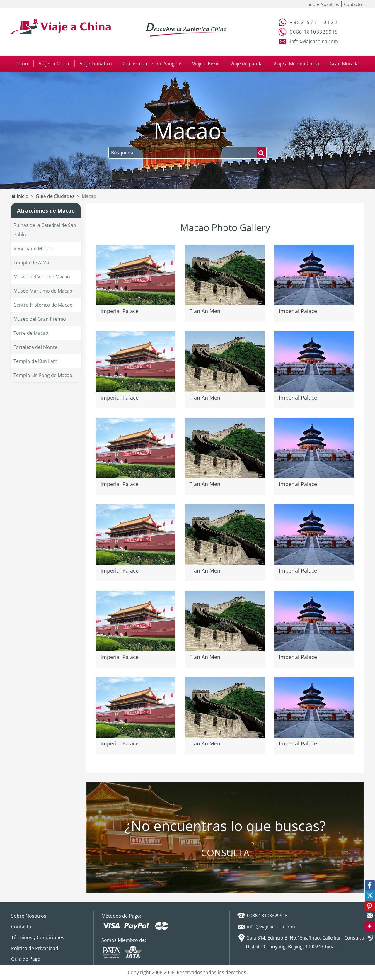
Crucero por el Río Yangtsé (152, 64)
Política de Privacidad (35, 948)
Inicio (22, 64)
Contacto (353, 4)
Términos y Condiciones (38, 937)
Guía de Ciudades (55, 196)
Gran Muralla (344, 64)
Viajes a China (54, 64)
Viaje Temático (96, 64)
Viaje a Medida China (296, 64)
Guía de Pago (26, 959)
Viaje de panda (247, 64)
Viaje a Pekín (206, 64)
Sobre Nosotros (323, 4)
